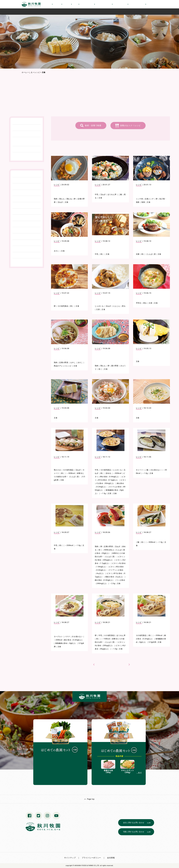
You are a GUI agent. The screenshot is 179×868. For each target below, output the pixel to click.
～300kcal (71, 473)
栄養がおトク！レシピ (130, 125)
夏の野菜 (115, 366)
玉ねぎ (60, 202)
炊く (100, 369)
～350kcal (158, 635)
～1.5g (103, 493)
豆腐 (138, 254)
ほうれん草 (112, 194)
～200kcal (69, 545)
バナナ (67, 637)
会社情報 (111, 858)
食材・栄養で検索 (93, 125)
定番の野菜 (64, 363)
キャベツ (139, 470)
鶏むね (69, 199)
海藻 (143, 202)
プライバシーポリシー (91, 858)
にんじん (117, 306)
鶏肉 (56, 199)
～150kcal (106, 639)
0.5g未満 (152, 642)
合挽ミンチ (149, 199)
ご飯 (120, 194)
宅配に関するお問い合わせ (134, 832)
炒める (109, 473)
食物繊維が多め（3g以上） (66, 643)
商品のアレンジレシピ (63, 366)
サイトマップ (70, 858)
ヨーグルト (58, 637)
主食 (67, 202)
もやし (73, 363)
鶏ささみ (57, 470)
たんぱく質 (151, 254)
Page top (91, 799)
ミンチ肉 (139, 199)
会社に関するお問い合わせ (134, 823)
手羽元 (139, 303)
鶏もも (62, 199)
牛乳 (97, 194)
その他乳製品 (63, 306)
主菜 (98, 309)
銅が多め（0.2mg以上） (105, 580)
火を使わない (156, 470)
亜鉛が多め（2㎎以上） (115, 577)
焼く (102, 254)
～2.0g (112, 583)
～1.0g (145, 473)
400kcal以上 (109, 550)
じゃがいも (99, 306)
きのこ (56, 251)
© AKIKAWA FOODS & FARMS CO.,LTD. (86, 866)
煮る (124, 306)
